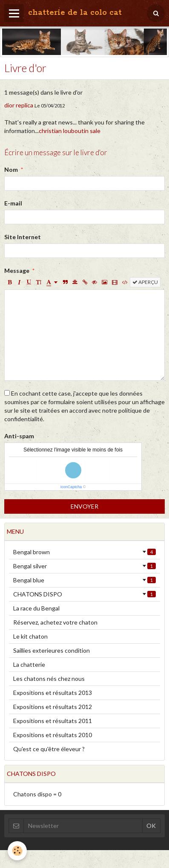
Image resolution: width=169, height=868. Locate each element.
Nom (11, 169)
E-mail (13, 203)
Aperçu (145, 282)
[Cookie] (17, 851)
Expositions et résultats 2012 (53, 707)
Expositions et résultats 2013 (53, 693)
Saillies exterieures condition (52, 650)
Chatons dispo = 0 (37, 794)
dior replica (19, 105)
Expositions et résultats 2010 (53, 735)
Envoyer (84, 506)
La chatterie (29, 664)
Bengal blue (84, 580)
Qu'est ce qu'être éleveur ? (49, 749)
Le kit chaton (30, 636)
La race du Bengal (36, 608)
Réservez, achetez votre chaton (55, 622)
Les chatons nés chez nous (49, 678)
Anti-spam (19, 436)
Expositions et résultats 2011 (53, 721)
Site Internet (23, 237)
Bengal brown (84, 552)
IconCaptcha (71, 487)
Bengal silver (84, 566)
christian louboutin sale (70, 131)
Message (17, 271)
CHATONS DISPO (84, 594)
